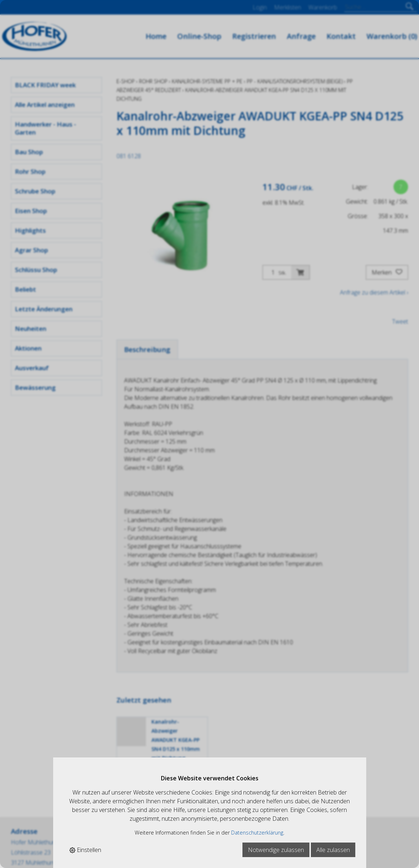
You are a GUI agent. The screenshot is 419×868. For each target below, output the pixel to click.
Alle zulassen (333, 850)
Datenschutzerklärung (257, 833)
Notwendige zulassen (276, 850)
